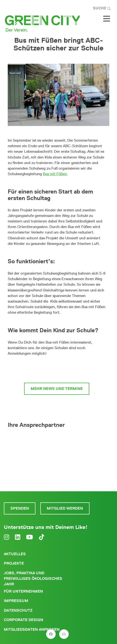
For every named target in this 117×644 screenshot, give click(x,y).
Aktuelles (15, 554)
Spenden (20, 508)
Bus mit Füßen (55, 174)
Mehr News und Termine (57, 389)
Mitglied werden (65, 508)
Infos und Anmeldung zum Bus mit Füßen (57, 369)
